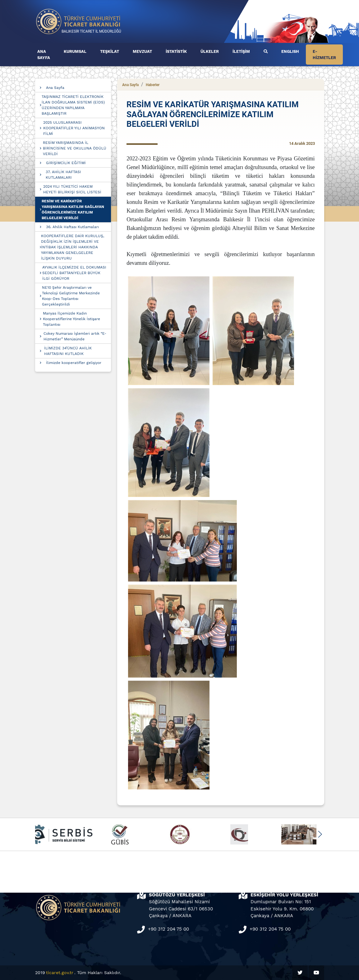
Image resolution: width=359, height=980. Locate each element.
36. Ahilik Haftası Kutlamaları (72, 227)
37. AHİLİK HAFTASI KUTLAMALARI (63, 175)
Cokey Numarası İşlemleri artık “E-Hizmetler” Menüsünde (75, 336)
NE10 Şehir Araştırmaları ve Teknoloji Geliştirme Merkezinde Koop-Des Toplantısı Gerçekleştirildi (71, 296)
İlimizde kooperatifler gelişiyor (74, 363)
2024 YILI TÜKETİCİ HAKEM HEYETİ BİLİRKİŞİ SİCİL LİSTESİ (72, 189)
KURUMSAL (75, 51)
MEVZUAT (142, 51)
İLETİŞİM (241, 51)
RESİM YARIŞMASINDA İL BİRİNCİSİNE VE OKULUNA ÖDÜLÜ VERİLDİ (75, 148)
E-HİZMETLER (324, 55)
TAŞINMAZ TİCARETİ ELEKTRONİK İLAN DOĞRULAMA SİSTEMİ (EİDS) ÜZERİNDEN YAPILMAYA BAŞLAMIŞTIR (73, 105)
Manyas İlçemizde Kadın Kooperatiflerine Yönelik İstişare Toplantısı (71, 319)
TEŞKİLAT (110, 51)
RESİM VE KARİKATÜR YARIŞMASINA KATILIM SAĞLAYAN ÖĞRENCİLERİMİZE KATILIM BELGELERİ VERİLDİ (73, 209)
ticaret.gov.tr (60, 973)
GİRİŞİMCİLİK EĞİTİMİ (66, 163)
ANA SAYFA (44, 55)
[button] (320, 834)
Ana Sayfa (55, 88)
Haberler (153, 85)
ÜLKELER (210, 51)
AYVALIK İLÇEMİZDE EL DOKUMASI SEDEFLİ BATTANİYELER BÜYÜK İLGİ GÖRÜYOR (74, 273)
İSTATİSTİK (176, 51)
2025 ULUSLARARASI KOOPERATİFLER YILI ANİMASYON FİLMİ (74, 128)
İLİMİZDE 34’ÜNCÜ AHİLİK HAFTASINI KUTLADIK (68, 351)
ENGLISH (290, 51)
